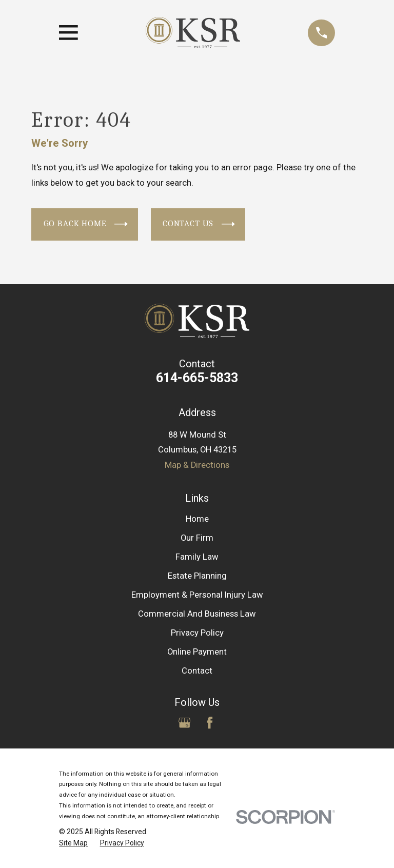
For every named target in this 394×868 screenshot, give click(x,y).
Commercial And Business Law (197, 614)
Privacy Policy (197, 633)
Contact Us (199, 224)
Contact (197, 671)
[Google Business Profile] (184, 723)
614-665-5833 (197, 378)
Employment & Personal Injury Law (197, 595)
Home (197, 519)
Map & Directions (197, 465)
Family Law (197, 557)
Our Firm (197, 538)
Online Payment (197, 652)
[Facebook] (210, 723)
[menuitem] (73, 843)
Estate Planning (197, 576)
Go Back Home (86, 224)
